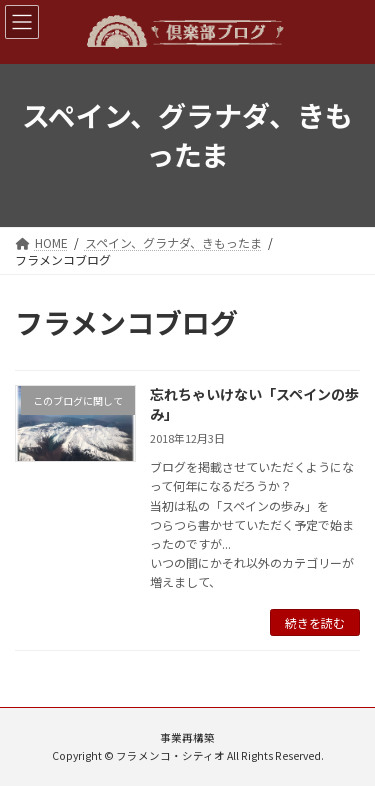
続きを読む (315, 622)
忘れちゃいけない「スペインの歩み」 (254, 404)
